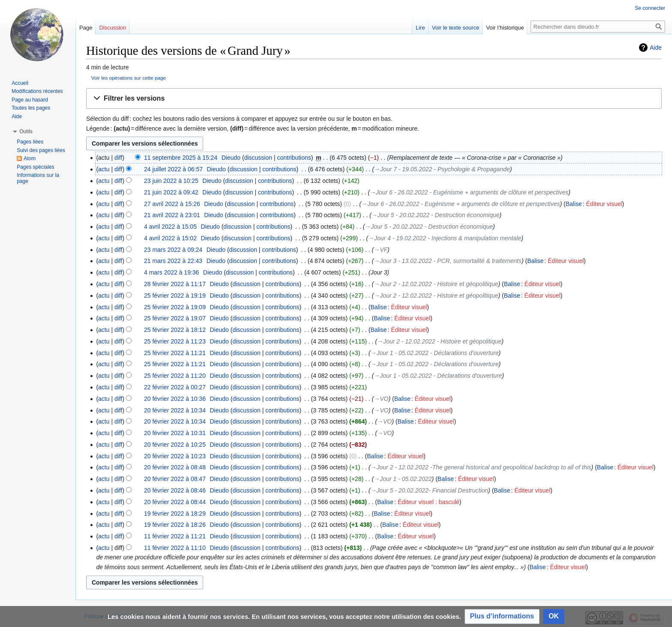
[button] (374, 99)
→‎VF (381, 250)
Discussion (112, 28)
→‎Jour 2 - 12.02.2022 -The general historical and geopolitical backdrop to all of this (481, 467)
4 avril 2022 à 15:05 (170, 227)
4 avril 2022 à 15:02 (170, 238)
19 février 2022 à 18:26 (175, 525)
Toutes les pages (31, 108)
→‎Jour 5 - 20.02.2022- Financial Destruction (429, 490)
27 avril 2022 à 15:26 (172, 204)
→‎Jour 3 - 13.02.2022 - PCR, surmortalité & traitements (448, 261)
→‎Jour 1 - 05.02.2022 (403, 479)
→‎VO (381, 399)
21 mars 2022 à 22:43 (173, 261)
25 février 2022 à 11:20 (175, 376)
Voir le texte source (456, 28)
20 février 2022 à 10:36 (175, 399)
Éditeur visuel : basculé (429, 502)
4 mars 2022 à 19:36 (171, 272)
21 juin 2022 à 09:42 (171, 192)
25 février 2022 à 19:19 (175, 296)
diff (118, 158)
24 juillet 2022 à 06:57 (173, 169)
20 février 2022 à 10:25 (175, 445)
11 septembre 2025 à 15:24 (181, 158)
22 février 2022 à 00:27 (175, 387)
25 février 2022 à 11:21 (175, 353)
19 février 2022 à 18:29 (175, 514)
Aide (656, 48)
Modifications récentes (37, 91)
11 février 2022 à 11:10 (175, 548)
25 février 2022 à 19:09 (175, 307)
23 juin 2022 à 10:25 (171, 181)
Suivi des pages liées (41, 150)
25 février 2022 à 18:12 (175, 330)
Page (86, 28)
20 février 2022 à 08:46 (175, 490)
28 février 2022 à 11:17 (175, 284)
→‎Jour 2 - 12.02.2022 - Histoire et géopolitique (436, 284)
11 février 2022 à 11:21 (175, 536)
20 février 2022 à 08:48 (175, 467)
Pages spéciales (35, 167)
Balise (574, 204)
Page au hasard (30, 100)
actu (104, 169)
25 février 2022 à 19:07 (175, 318)
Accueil (20, 83)
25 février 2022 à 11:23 (175, 341)
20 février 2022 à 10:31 (175, 433)
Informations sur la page (38, 178)
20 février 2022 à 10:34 (175, 410)
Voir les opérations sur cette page (129, 78)
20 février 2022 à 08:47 (175, 479)
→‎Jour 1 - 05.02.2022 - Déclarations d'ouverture (434, 353)
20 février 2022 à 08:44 (175, 502)
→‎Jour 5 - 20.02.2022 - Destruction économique (436, 215)
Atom (30, 158)
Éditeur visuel (604, 204)
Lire (420, 28)
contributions (294, 158)
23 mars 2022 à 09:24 (173, 250)
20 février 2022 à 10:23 (175, 456)
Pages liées (30, 142)
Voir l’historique (505, 28)
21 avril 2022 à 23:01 (172, 215)
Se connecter (650, 8)
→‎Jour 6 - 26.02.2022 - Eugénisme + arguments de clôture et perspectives (469, 192)
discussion (258, 158)
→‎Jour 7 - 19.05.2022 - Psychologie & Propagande (442, 169)
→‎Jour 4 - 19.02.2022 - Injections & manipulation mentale (445, 238)
